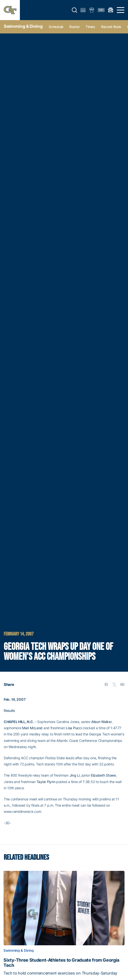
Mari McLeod (32, 728)
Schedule (56, 27)
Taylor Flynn (46, 782)
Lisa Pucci (74, 728)
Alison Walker (101, 722)
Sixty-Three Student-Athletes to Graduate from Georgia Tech (61, 963)
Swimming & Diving (23, 26)
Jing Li (75, 775)
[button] (75, 10)
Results (9, 711)
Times (90, 27)
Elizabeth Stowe (103, 775)
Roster (74, 27)
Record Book (111, 27)
